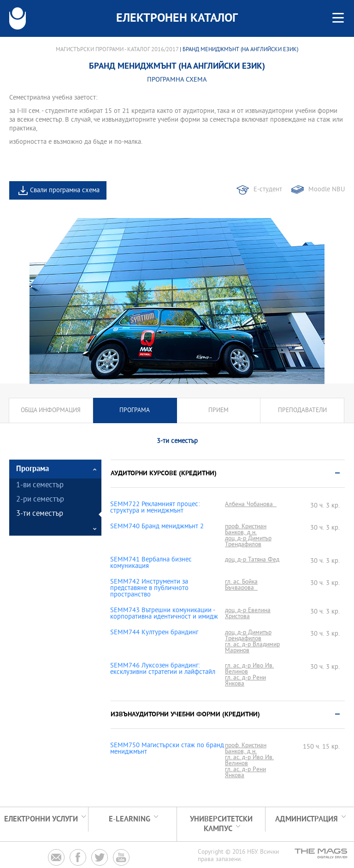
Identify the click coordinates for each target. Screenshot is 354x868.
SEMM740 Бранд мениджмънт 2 (157, 527)
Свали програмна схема (65, 191)
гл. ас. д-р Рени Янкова (245, 681)
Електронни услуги (41, 819)
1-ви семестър (40, 486)
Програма (135, 410)
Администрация (307, 819)
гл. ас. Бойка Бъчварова (241, 585)
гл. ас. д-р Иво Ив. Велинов (249, 669)
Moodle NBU (327, 190)
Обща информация (51, 410)
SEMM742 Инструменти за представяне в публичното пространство (149, 589)
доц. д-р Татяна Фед (252, 560)
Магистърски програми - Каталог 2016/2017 (117, 50)
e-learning (130, 819)
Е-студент (268, 190)
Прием (218, 410)
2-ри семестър (40, 500)
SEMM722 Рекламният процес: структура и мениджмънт (155, 508)
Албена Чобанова (251, 505)
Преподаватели (302, 410)
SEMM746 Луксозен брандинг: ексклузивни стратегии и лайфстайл (163, 669)
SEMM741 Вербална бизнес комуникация (151, 563)
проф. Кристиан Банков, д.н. (246, 530)
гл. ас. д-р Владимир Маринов (252, 648)
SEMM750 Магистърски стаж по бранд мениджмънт (167, 749)
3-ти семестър (40, 514)
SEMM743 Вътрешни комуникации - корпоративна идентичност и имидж (164, 614)
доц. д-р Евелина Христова (248, 614)
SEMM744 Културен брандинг (154, 633)
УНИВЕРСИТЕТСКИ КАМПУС (221, 824)
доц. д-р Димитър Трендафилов (248, 542)
